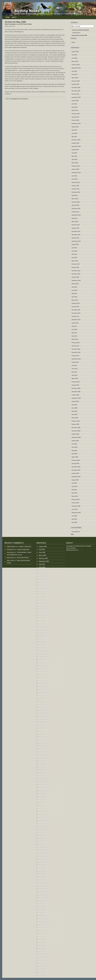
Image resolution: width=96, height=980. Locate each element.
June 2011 (74, 329)
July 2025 (74, 55)
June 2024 (74, 74)
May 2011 (74, 333)
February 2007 (76, 500)
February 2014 (76, 225)
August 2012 (75, 284)
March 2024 (75, 78)
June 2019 (74, 179)
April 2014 (74, 218)
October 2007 (75, 473)
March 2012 (75, 300)
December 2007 (76, 467)
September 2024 (76, 68)
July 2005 (74, 516)
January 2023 (75, 117)
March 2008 (75, 457)
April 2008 (74, 454)
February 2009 (76, 421)
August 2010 (75, 362)
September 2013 (76, 241)
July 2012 (74, 287)
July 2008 (74, 444)
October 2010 (75, 356)
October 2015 (75, 212)
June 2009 (74, 408)
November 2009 (76, 392)
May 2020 (74, 156)
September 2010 (76, 359)
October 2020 (75, 143)
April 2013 (74, 258)
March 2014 (75, 222)
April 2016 (74, 195)
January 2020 (75, 169)
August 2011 (75, 323)
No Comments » (24, 99)
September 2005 (76, 513)
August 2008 (75, 441)
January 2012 (75, 307)
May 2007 (74, 490)
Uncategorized (15, 99)
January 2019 (75, 186)
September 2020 (76, 146)
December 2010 (76, 349)
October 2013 (75, 238)
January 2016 (75, 205)
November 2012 (76, 274)
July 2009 (74, 405)
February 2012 (76, 303)
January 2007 (75, 503)
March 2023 (75, 110)
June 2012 (74, 290)
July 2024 (74, 71)
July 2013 (74, 248)
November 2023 (76, 91)
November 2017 (76, 192)
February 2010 (76, 382)
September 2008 (76, 437)
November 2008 (76, 431)
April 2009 (74, 414)
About (14, 17)
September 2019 (76, 173)
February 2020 (76, 166)
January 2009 (75, 424)
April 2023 (74, 107)
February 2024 (76, 81)
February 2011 (76, 343)
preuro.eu (75, 550)
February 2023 (76, 114)
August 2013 (75, 244)
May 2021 (74, 137)
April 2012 (74, 297)
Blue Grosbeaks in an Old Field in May (18, 24)
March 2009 (75, 418)
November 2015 (76, 208)
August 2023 (75, 101)
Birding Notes (76, 33)
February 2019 (76, 182)
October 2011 (75, 316)
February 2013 (76, 264)
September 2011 (76, 320)
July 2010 (74, 365)
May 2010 (74, 372)
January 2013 (75, 267)
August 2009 (75, 401)
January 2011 (75, 346)
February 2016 (76, 202)
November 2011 (76, 313)
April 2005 (74, 522)
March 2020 (75, 163)
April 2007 (74, 493)
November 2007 (76, 470)
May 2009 (74, 411)
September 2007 (76, 477)
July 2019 (74, 176)
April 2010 (74, 375)
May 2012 (74, 293)
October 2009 (75, 395)
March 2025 (75, 61)
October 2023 (75, 94)
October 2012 (75, 277)
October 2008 (75, 434)
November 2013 (76, 235)
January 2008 (75, 463)
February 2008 (76, 460)
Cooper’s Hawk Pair (25, 547)
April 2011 (74, 336)
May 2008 (74, 450)
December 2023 (76, 88)
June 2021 (74, 133)
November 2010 (76, 352)
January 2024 (75, 84)
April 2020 (74, 159)
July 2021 (74, 130)
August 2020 (75, 150)
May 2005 (74, 519)
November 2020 (76, 140)
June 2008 (74, 447)
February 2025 (76, 65)
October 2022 (75, 120)
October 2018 (75, 189)
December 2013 (76, 231)
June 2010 (74, 369)
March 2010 (75, 378)
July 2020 (74, 153)
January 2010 (75, 385)
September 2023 (76, 97)
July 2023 (74, 104)
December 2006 (76, 506)
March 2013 (75, 261)
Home (8, 17)
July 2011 (74, 326)
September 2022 (76, 123)
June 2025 (74, 58)
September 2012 (76, 280)
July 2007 (74, 483)
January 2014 (75, 228)
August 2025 (75, 52)
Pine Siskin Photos (23, 558)
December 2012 (76, 271)
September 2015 (76, 215)
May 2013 (74, 254)
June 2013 (74, 251)
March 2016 (75, 199)
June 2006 (74, 509)
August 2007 (75, 480)
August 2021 (75, 127)
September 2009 (76, 398)
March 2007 (75, 496)
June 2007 (74, 486)
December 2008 (76, 428)
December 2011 (76, 310)
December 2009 (76, 388)
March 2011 (75, 339)
